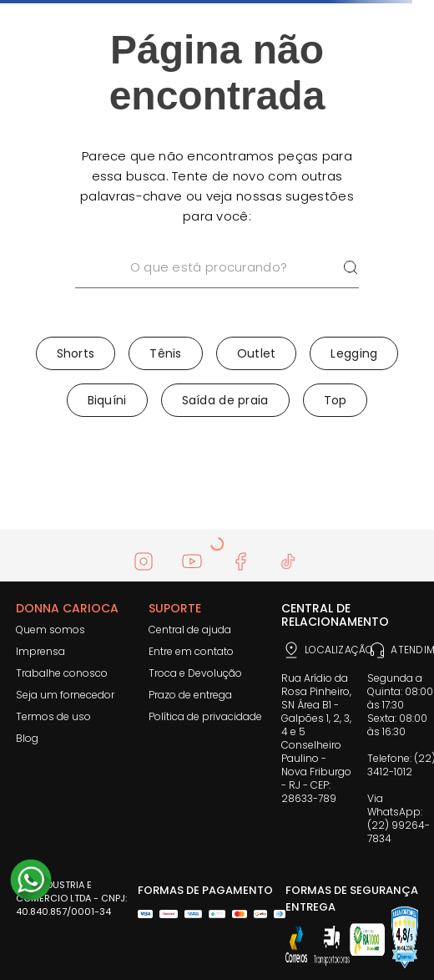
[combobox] (217, 289)
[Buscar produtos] (351, 268)
